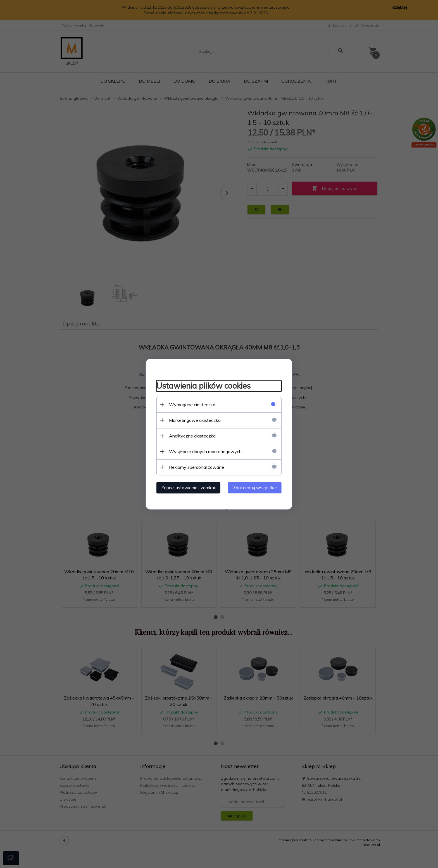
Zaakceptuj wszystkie (257, 487)
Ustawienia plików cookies (202, 386)
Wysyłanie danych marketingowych (204, 451)
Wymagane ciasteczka (191, 404)
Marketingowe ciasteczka (193, 420)
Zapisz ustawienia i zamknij (187, 487)
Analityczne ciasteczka (191, 436)
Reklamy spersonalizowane (195, 467)
